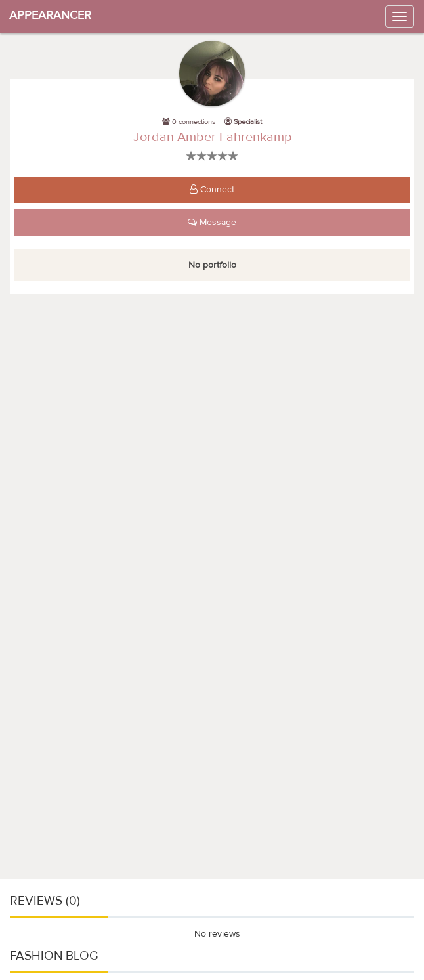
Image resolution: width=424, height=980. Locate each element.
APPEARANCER (50, 15)
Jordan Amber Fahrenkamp (212, 137)
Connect (212, 190)
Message (212, 223)
